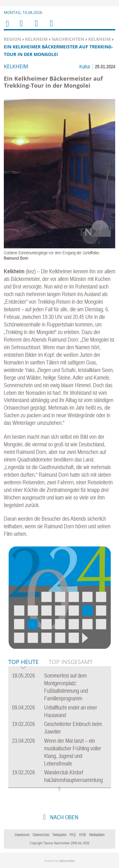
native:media (67, 861)
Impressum (22, 835)
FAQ (73, 835)
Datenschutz (41, 835)
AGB (83, 835)
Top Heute (23, 662)
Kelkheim (36, 39)
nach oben (64, 817)
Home (7, 28)
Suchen (35, 27)
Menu (21, 27)
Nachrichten (68, 39)
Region (12, 39)
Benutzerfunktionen (51, 27)
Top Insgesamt (71, 662)
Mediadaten (97, 835)
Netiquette (60, 835)
